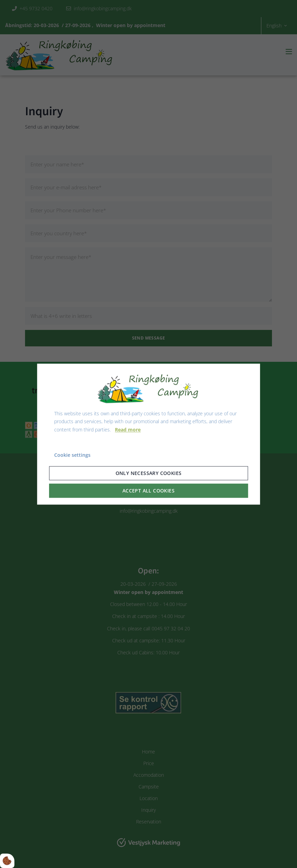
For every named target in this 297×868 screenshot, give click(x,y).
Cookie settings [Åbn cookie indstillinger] (72, 455)
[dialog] (148, 434)
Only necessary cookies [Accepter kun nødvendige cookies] (149, 473)
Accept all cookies (148, 491)
